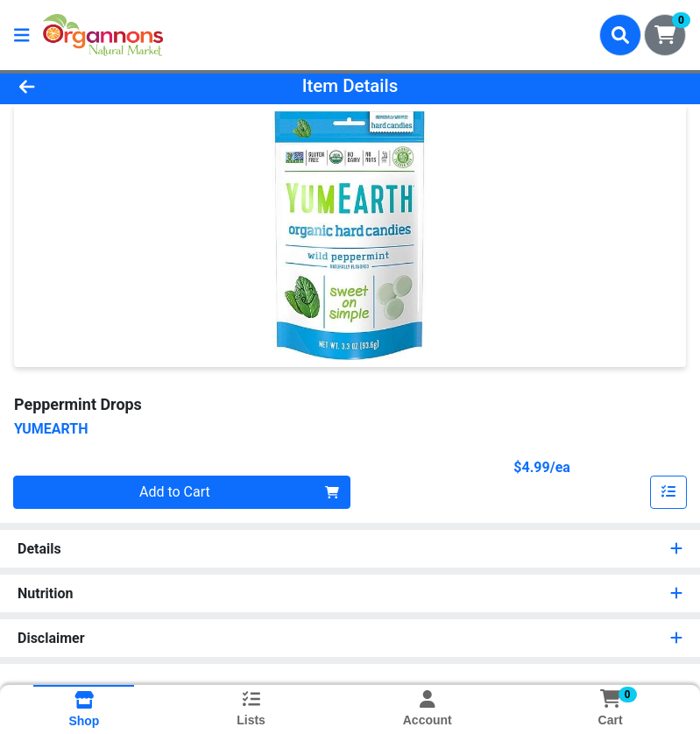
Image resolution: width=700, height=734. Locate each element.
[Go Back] (98, 86)
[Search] (620, 35)
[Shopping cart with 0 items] (665, 35)
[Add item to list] (668, 492)
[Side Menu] (22, 35)
